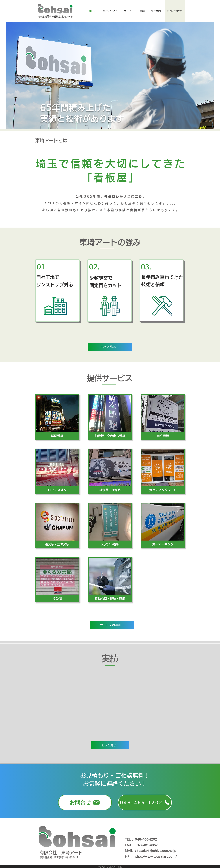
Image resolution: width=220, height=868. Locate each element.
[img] (57, 417)
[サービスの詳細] (112, 625)
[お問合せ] (85, 802)
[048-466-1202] (145, 802)
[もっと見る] (110, 347)
